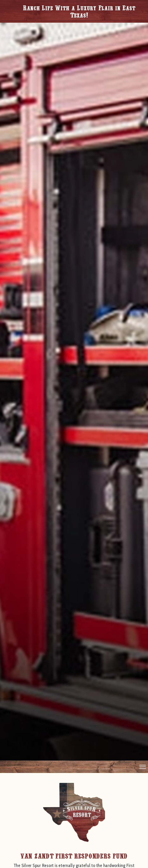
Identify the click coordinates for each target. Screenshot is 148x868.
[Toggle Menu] (143, 767)
